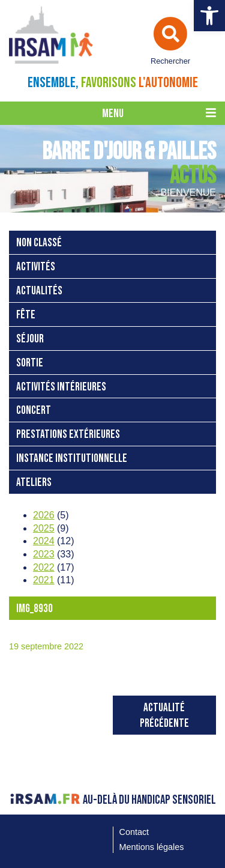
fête (26, 315)
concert (34, 411)
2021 (44, 580)
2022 (44, 567)
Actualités (39, 291)
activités (36, 267)
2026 (44, 515)
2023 (44, 554)
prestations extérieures (68, 435)
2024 (44, 541)
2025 (44, 528)
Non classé (39, 243)
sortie (30, 363)
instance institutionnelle (72, 459)
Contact (134, 832)
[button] (209, 16)
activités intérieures (61, 387)
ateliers (34, 483)
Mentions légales (152, 847)
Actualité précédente (164, 716)
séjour (30, 339)
